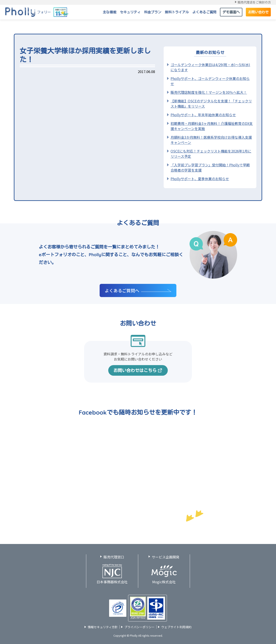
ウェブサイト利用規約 (176, 627)
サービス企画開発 (166, 557)
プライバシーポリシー (140, 627)
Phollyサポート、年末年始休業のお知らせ (203, 115)
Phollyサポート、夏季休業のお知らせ (200, 179)
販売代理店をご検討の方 (254, 2)
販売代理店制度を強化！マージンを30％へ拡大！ (209, 92)
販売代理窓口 (114, 557)
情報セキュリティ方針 (103, 627)
